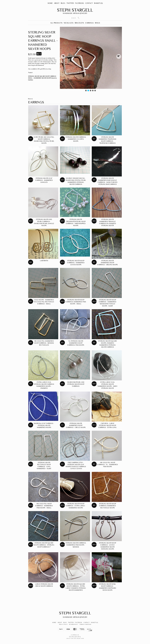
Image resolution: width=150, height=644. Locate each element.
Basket (98, 3)
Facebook (79, 3)
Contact (89, 3)
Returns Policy (74, 624)
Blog (63, 3)
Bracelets (79, 23)
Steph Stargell (75, 10)
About (57, 3)
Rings (97, 23)
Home (50, 3)
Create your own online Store (75, 638)
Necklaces (69, 23)
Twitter (70, 3)
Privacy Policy (63, 624)
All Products (56, 23)
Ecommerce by (75, 635)
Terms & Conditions (85, 624)
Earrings (89, 23)
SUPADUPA (75, 637)
